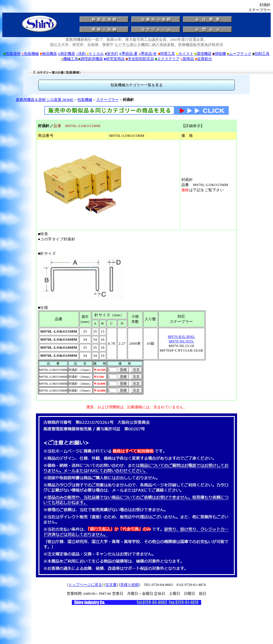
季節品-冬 (148, 54)
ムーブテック (239, 54)
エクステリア (167, 59)
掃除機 (219, 54)
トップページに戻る (85, 585)
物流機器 (48, 54)
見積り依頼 (129, 585)
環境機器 (203, 54)
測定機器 (66, 54)
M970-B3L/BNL (181, 337)
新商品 (187, 59)
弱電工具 (167, 54)
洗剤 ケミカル (90, 54)
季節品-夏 (128, 54)
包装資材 (12, 54)
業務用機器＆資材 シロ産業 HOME (45, 100)
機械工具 (70, 59)
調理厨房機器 (91, 59)
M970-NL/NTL (181, 341)
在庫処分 (203, 59)
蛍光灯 (112, 54)
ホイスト (185, 54)
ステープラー (107, 100)
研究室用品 (114, 59)
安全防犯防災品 (140, 59)
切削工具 (261, 54)
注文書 (111, 585)
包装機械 (30, 54)
